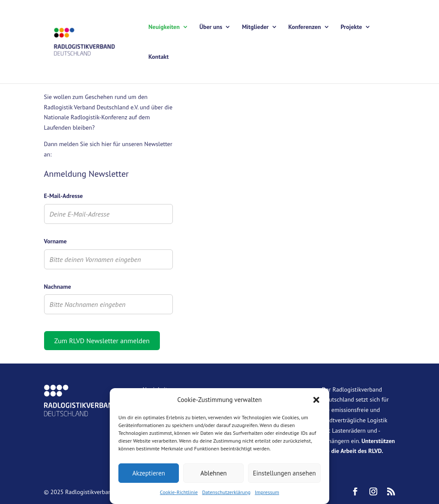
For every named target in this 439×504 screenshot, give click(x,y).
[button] (316, 400)
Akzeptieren (149, 473)
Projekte (351, 27)
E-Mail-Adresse (64, 196)
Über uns (211, 27)
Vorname (56, 241)
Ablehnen (214, 473)
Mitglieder (255, 27)
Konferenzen (304, 27)
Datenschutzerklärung (226, 492)
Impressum (267, 492)
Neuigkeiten (164, 27)
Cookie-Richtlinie (179, 492)
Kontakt (159, 57)
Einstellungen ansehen (284, 473)
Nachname (58, 287)
